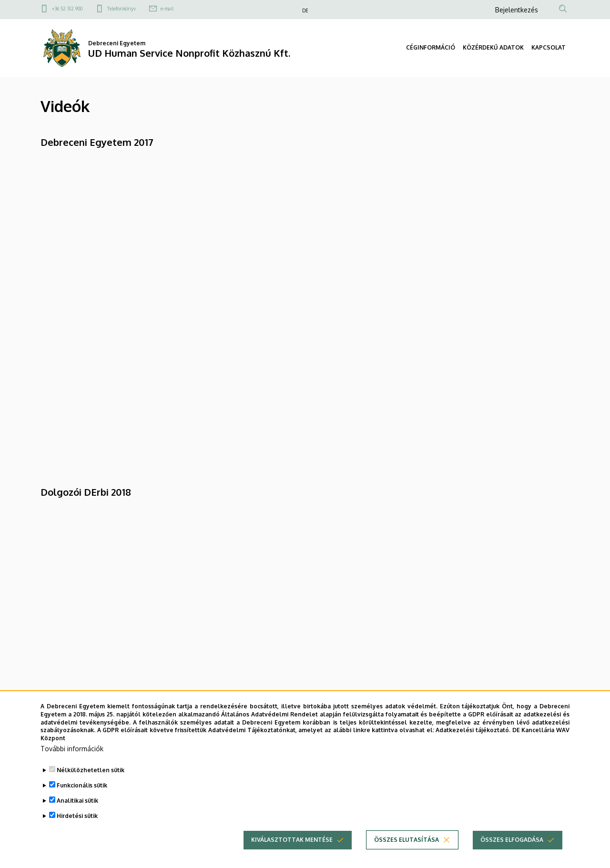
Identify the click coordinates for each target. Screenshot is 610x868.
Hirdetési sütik (77, 816)
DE (305, 10)
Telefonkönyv (122, 9)
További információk (72, 749)
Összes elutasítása (407, 840)
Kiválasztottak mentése (292, 840)
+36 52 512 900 (67, 9)
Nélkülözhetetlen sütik (91, 770)
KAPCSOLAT (549, 47)
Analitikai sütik (77, 801)
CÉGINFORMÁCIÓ (431, 47)
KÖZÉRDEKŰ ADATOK (493, 47)
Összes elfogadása (512, 840)
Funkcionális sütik (82, 785)
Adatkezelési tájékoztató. (473, 730)
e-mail (167, 9)
